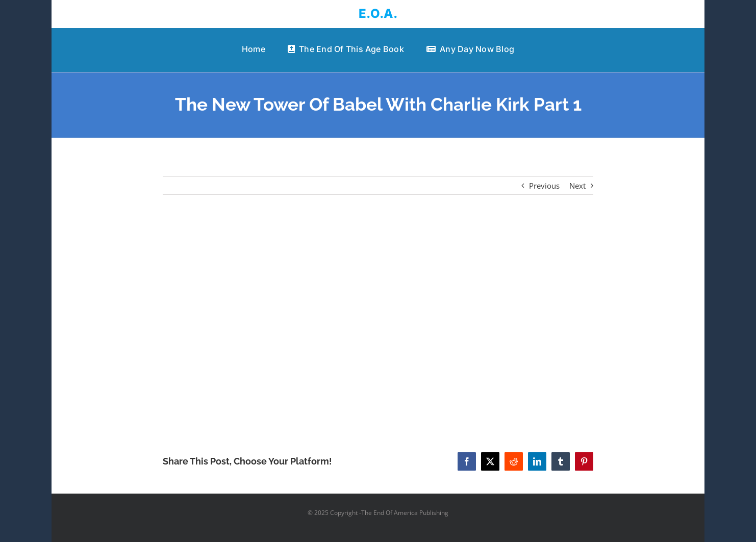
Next (577, 186)
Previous (544, 186)
